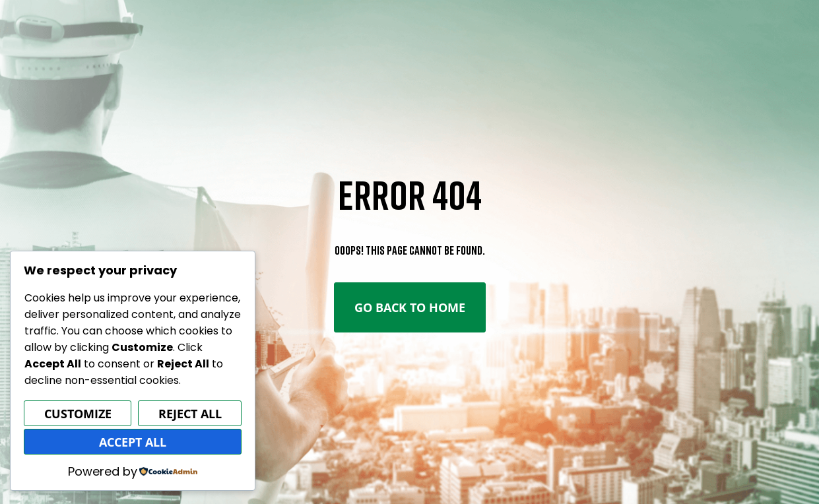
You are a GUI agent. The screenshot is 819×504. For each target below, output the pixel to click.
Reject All (190, 414)
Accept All (133, 442)
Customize (78, 414)
